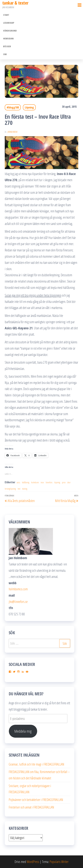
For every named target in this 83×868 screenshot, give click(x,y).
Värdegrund (10, 31)
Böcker (7, 46)
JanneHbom (12, 132)
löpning (57, 482)
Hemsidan (8, 38)
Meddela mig (23, 731)
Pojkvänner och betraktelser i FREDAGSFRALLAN (36, 800)
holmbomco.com (18, 589)
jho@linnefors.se (18, 601)
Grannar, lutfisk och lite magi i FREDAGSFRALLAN (36, 764)
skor (69, 482)
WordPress (33, 862)
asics (18, 482)
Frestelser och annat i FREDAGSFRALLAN (31, 807)
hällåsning (26, 482)
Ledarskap (9, 23)
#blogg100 (13, 107)
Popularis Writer (59, 862)
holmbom (35, 482)
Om (5, 54)
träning (25, 489)
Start (6, 15)
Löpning (29, 107)
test (19, 489)
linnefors (49, 482)
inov (42, 482)
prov (64, 482)
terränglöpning (10, 489)
